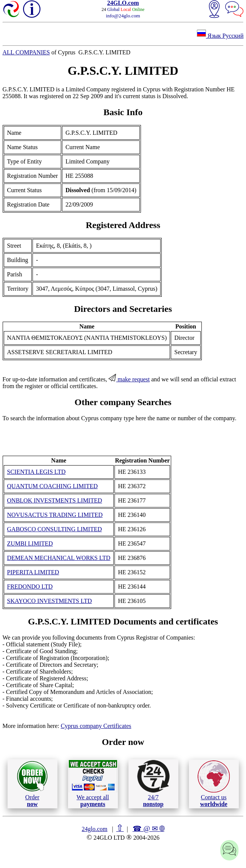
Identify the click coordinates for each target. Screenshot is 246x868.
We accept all (93, 783)
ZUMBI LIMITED (30, 543)
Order (32, 784)
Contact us (214, 784)
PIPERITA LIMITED (33, 572)
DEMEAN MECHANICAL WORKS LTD (59, 558)
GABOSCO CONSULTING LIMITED (55, 529)
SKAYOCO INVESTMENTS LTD (50, 601)
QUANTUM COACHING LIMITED (53, 486)
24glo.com (94, 829)
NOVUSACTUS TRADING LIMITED (55, 515)
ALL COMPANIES (26, 52)
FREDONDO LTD (30, 587)
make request (129, 379)
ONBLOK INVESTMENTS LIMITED (55, 500)
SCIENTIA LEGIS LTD (36, 472)
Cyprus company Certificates (96, 726)
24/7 (153, 783)
